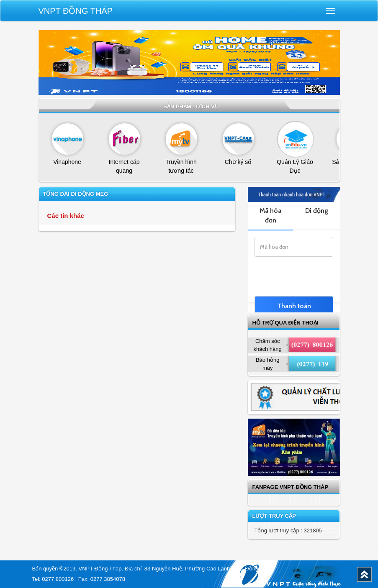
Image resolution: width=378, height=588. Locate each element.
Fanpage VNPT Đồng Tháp (291, 487)
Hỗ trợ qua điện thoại (285, 323)
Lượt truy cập (274, 516)
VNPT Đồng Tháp (76, 11)
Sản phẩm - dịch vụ (191, 106)
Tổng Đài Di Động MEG (76, 194)
